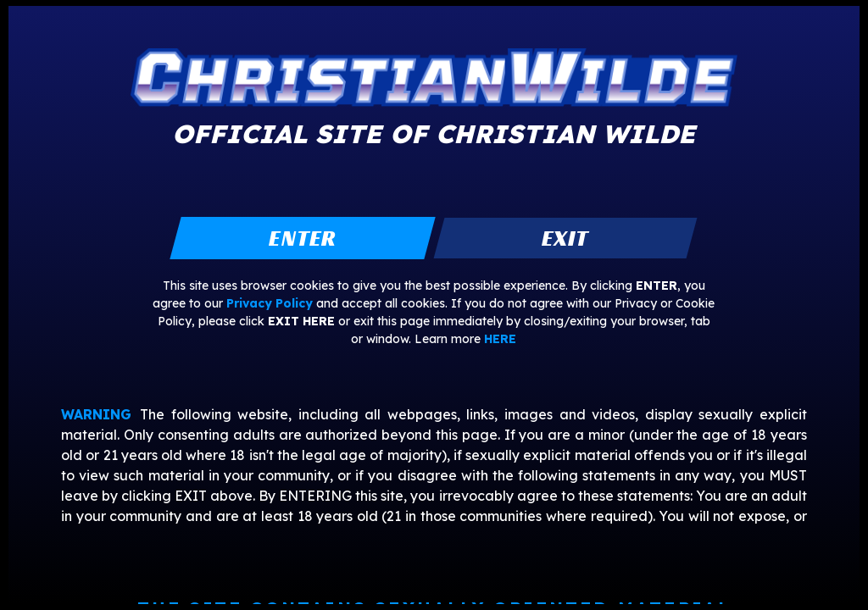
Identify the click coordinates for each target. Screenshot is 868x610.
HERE (500, 339)
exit (565, 238)
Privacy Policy (270, 303)
